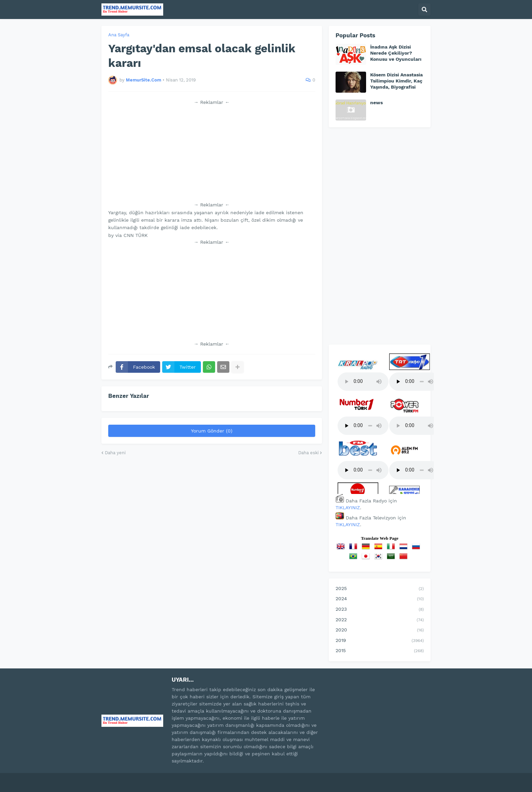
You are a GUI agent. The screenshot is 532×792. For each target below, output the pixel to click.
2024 (380, 599)
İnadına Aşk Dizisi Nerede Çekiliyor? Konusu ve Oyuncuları (396, 53)
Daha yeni (115, 453)
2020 (380, 630)
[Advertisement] (212, 153)
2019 (380, 641)
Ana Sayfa (119, 35)
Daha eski (308, 453)
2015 (380, 651)
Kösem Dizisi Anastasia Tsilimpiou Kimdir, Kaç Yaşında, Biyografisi (396, 81)
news (376, 103)
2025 (380, 589)
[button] (424, 10)
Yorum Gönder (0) (212, 431)
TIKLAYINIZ (348, 508)
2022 (380, 620)
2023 (380, 610)
